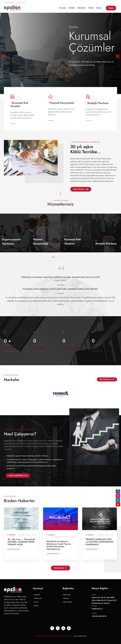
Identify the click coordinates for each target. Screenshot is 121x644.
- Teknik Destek (67, 602)
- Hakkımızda (37, 598)
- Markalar (66, 598)
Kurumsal (63, 8)
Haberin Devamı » (14, 549)
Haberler (12, 535)
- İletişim (36, 605)
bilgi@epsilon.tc (97, 609)
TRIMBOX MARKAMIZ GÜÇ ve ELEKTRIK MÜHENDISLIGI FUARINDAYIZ (100, 542)
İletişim (111, 8)
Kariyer (99, 8)
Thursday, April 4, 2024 (27, 535)
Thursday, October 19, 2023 (64, 537)
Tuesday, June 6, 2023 (106, 535)
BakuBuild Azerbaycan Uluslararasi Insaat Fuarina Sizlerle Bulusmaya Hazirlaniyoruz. (59, 545)
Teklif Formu (21, 3)
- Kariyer (36, 602)
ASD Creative (80, 636)
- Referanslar (66, 595)
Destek (91, 8)
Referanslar (82, 8)
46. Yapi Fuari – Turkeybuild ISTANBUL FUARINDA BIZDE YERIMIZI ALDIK (21, 542)
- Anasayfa (37, 595)
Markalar (72, 8)
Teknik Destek (9, 3)
